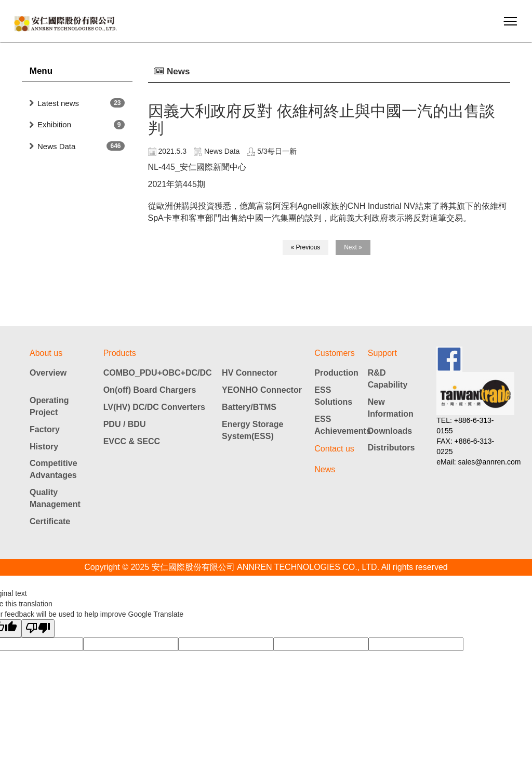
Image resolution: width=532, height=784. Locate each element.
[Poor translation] (38, 628)
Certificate (50, 521)
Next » (353, 247)
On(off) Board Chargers (150, 390)
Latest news (58, 103)
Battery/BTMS (249, 407)
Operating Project (49, 406)
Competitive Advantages (54, 469)
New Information (391, 408)
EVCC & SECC (132, 441)
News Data (56, 146)
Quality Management (55, 498)
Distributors (391, 448)
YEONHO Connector (262, 390)
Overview (48, 373)
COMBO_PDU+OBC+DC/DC (158, 373)
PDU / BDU (125, 424)
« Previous (306, 247)
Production (336, 373)
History (44, 447)
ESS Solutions (333, 396)
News (325, 469)
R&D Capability (388, 379)
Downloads (390, 431)
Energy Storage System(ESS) (252, 430)
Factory (45, 429)
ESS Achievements (341, 425)
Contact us (334, 449)
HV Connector (250, 373)
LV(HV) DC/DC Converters (154, 407)
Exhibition (54, 124)
